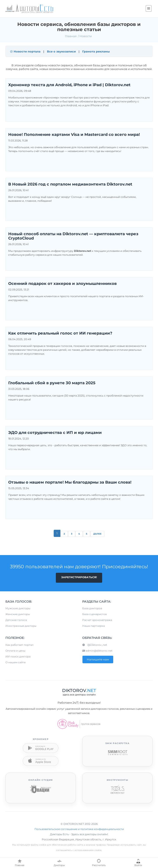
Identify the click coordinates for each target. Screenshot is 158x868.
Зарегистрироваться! (79, 577)
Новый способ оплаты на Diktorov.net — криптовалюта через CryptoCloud (73, 236)
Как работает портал (19, 645)
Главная (71, 36)
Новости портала (25, 51)
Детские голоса (16, 620)
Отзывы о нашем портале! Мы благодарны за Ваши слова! (70, 482)
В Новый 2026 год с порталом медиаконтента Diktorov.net (70, 184)
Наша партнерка (94, 626)
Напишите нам (98, 659)
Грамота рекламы (96, 51)
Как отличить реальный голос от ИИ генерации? (60, 333)
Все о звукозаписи (61, 51)
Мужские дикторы (18, 608)
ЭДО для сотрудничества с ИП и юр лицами (55, 433)
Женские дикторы (18, 614)
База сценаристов (94, 614)
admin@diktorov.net (97, 651)
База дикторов (92, 608)
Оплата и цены (15, 651)
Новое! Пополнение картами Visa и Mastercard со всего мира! (74, 135)
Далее (97, 534)
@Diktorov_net (95, 645)
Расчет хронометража (97, 620)
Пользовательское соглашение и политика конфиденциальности (79, 829)
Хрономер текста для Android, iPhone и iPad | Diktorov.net (69, 85)
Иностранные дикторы (21, 626)
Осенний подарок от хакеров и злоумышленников (62, 284)
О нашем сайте (15, 662)
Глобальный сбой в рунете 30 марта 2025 (52, 383)
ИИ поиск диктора (18, 656)
